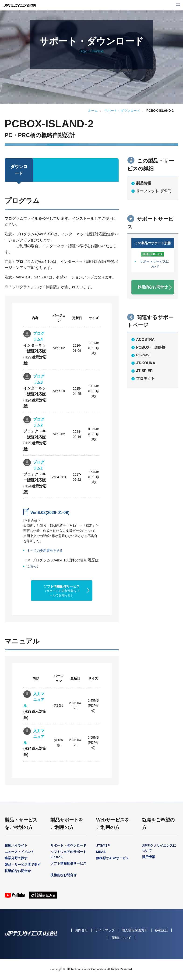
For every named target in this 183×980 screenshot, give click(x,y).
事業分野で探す (16, 858)
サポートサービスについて (155, 264)
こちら (32, 566)
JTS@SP (103, 845)
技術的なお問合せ (153, 287)
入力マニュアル (34, 700)
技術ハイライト (16, 845)
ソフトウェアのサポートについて (68, 854)
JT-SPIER (144, 371)
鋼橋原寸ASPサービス (113, 858)
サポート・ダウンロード (122, 111)
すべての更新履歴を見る (45, 551)
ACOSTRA (145, 340)
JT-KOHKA (146, 363)
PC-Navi (143, 355)
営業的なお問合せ (18, 871)
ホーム (93, 111)
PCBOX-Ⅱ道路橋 (151, 347)
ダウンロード (19, 170)
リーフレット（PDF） (155, 191)
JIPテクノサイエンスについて (159, 848)
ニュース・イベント (19, 852)
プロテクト (145, 379)
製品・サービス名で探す (23, 865)
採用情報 (148, 857)
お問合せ (81, 930)
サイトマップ (105, 930)
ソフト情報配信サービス (62, 591)
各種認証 (161, 930)
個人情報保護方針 (135, 930)
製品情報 (144, 183)
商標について (121, 938)
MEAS (101, 852)
